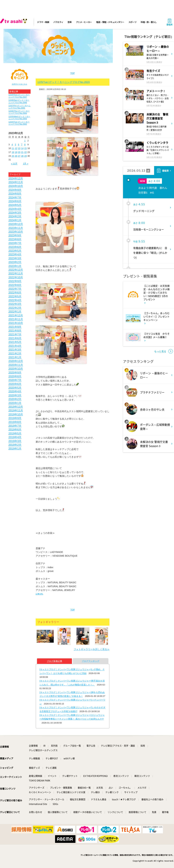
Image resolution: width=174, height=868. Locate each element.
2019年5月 (15, 433)
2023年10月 (16, 232)
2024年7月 (15, 198)
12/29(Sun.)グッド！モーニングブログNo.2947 (19, 96)
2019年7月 (15, 426)
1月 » (26, 164)
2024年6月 (15, 201)
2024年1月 (15, 220)
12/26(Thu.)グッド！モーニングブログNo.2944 (19, 112)
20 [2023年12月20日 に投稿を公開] (19, 152)
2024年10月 (16, 186)
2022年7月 (15, 289)
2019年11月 (16, 411)
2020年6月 (15, 384)
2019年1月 (15, 449)
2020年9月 (15, 373)
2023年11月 (16, 228)
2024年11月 (16, 182)
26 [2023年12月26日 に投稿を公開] (16, 156)
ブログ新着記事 (54, 661)
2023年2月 (15, 262)
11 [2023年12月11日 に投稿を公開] (13, 148)
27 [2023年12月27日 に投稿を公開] (19, 156)
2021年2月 (15, 354)
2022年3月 (15, 304)
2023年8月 (15, 239)
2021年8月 (15, 331)
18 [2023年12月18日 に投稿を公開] (13, 152)
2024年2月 (15, 216)
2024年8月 (15, 194)
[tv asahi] (14, 22)
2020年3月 (15, 395)
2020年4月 (15, 392)
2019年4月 (15, 437)
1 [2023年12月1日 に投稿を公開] (25, 141)
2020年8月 (15, 376)
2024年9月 (15, 190)
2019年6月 (15, 430)
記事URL (39, 594)
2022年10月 (16, 277)
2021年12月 (16, 316)
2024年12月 (16, 179)
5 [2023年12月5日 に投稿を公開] (15, 145)
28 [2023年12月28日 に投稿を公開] (22, 156)
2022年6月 (15, 293)
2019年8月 (15, 422)
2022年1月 (15, 312)
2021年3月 (15, 350)
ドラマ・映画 (43, 22)
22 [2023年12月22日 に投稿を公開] (25, 152)
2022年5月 (15, 297)
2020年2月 (15, 399)
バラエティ (58, 22)
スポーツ (132, 22)
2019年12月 (16, 407)
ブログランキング (91, 661)
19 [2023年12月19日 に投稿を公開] (16, 152)
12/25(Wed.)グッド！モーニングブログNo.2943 (19, 118)
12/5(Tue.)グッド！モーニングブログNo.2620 (64, 82)
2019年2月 (15, 445)
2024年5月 (15, 205)
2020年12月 (16, 361)
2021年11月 (16, 319)
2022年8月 (15, 285)
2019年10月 (16, 414)
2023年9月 (15, 235)
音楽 (69, 22)
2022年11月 (16, 274)
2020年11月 (16, 365)
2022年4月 (15, 300)
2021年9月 (15, 327)
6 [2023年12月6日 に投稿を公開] (19, 145)
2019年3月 (15, 441)
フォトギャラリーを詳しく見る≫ (92, 649)
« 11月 (14, 164)
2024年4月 (15, 209)
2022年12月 (16, 270)
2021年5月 (15, 342)
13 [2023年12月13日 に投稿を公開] (19, 148)
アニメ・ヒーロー (84, 22)
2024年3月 (15, 213)
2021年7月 (15, 335)
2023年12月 (16, 224)
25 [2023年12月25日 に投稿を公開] (13, 156)
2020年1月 (15, 403)
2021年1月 (15, 357)
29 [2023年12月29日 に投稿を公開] (25, 156)
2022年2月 (15, 308)
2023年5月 (15, 251)
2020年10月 (16, 369)
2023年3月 (15, 258)
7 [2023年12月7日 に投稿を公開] (22, 145)
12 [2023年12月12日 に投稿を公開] (16, 148)
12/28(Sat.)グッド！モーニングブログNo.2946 (19, 101)
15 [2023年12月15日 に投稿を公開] (25, 148)
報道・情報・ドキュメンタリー (110, 22)
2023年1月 (15, 266)
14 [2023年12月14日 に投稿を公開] (22, 148)
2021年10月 (16, 323)
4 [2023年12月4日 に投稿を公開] (12, 145)
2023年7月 (15, 243)
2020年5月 (15, 388)
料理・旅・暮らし (149, 22)
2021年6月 (15, 338)
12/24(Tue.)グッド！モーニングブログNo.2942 (19, 123)
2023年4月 (15, 255)
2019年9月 (15, 418)
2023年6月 (15, 247)
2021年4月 (15, 346)
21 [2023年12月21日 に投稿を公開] (22, 152)
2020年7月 (15, 380)
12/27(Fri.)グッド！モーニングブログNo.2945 (19, 107)
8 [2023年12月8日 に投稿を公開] (25, 145)
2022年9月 (15, 281)
